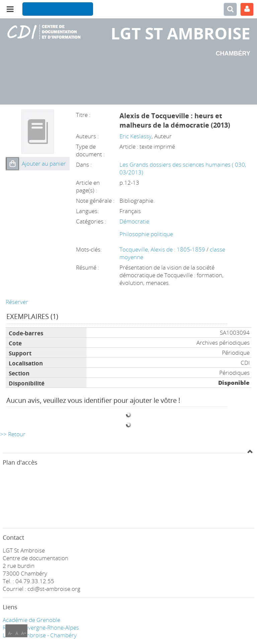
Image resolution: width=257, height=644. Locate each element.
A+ (24, 633)
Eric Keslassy (136, 136)
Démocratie (134, 221)
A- (10, 633)
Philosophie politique (146, 234)
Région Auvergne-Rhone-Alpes (41, 627)
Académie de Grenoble (31, 620)
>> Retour (13, 434)
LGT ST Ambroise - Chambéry (40, 635)
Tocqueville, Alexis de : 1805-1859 (163, 249)
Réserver (17, 302)
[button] (12, 164)
